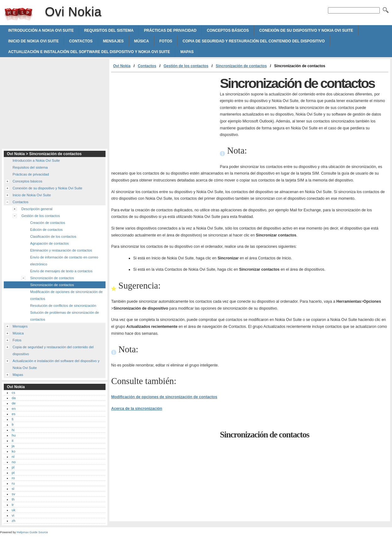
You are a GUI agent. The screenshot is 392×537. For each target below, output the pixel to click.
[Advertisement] (164, 120)
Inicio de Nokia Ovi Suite (33, 41)
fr (13, 425)
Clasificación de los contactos (53, 236)
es (14, 414)
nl (13, 457)
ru (13, 483)
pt (13, 473)
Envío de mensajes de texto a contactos (61, 271)
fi (13, 419)
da (14, 398)
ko (14, 451)
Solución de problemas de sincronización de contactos (65, 316)
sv (13, 494)
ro (13, 478)
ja (13, 446)
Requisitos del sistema (109, 30)
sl (13, 489)
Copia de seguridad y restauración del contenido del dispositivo (254, 41)
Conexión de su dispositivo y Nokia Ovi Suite (306, 30)
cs (13, 393)
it (13, 441)
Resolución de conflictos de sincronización (63, 306)
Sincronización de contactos (241, 66)
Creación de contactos (48, 223)
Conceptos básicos (228, 30)
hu (14, 435)
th (13, 499)
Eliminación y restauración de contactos (61, 250)
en (14, 409)
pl (13, 467)
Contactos (81, 41)
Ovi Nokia (19, 14)
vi (13, 515)
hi (13, 430)
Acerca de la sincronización (137, 409)
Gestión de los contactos (186, 66)
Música (142, 41)
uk (14, 510)
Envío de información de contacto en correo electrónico (64, 261)
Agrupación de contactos (49, 243)
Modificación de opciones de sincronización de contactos (164, 397)
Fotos (166, 41)
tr (13, 505)
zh (14, 521)
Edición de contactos (46, 230)
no (14, 462)
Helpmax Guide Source (32, 532)
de (14, 403)
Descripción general (37, 209)
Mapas (187, 52)
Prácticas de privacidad (170, 30)
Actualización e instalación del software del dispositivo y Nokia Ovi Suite (89, 52)
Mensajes (113, 41)
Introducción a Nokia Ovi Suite (41, 30)
